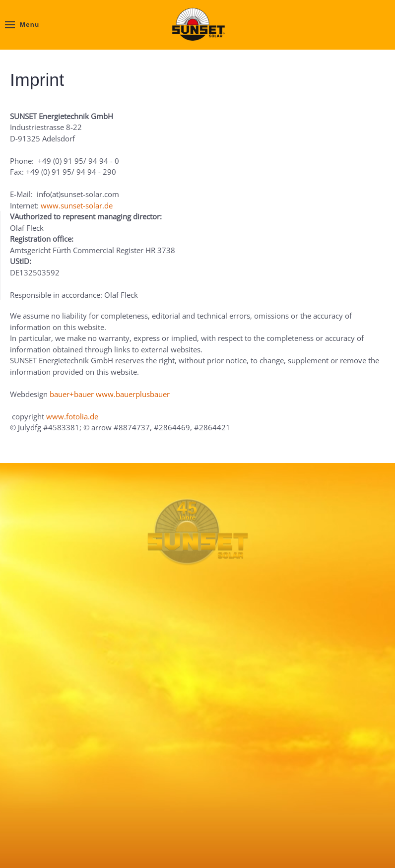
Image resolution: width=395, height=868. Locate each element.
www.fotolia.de (72, 416)
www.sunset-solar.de (77, 205)
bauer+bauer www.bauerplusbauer (110, 394)
